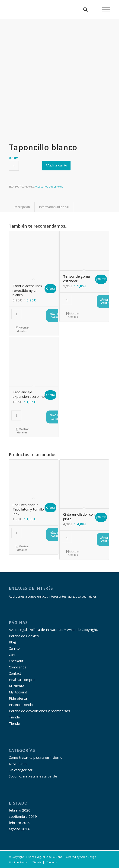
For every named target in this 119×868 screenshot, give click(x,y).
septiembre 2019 (23, 816)
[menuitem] (83, 9)
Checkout (16, 661)
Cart (12, 655)
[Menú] (104, 9)
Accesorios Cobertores (49, 186)
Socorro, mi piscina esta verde (33, 776)
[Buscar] (83, 9)
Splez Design (88, 857)
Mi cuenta (16, 686)
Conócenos (18, 667)
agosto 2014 (19, 829)
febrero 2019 (20, 823)
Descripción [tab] (22, 207)
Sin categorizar (21, 770)
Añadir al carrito (56, 165)
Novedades (18, 764)
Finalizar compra (22, 680)
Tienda (14, 717)
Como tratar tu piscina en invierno (36, 757)
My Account (18, 692)
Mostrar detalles (22, 329)
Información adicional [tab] (54, 207)
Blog (12, 642)
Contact (15, 673)
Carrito (14, 648)
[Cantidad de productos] (14, 166)
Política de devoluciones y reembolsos (39, 711)
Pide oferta (18, 698)
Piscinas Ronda (21, 705)
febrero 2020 (20, 810)
